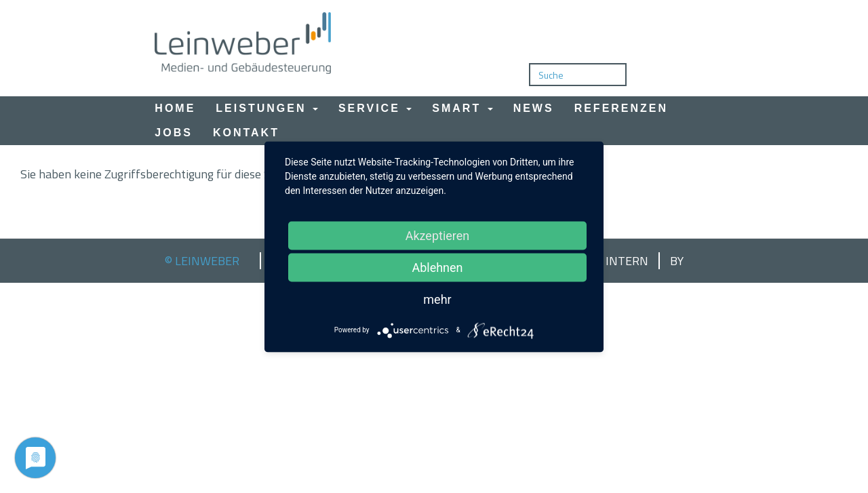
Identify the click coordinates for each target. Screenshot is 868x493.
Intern (627, 261)
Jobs (174, 133)
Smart (462, 108)
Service (375, 108)
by (677, 261)
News (534, 108)
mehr (437, 299)
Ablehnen (437, 267)
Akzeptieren (438, 235)
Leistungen (267, 108)
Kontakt (246, 133)
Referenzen (621, 108)
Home (175, 108)
